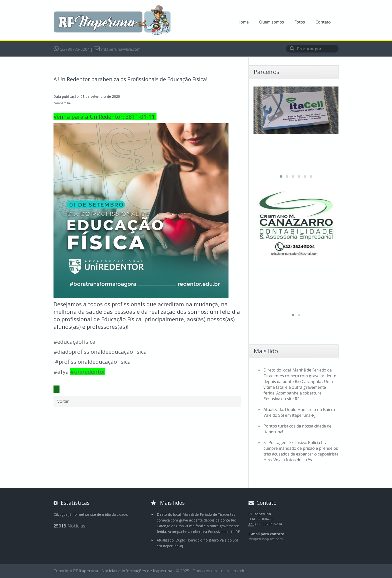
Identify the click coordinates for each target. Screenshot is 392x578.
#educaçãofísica (74, 341)
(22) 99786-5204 (71, 49)
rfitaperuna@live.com (117, 49)
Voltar (63, 401)
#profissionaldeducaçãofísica (93, 361)
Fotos (300, 22)
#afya (61, 371)
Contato (323, 22)
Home (243, 22)
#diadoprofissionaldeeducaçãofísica (100, 351)
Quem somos (272, 22)
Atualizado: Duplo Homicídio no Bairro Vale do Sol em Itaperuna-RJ (299, 412)
